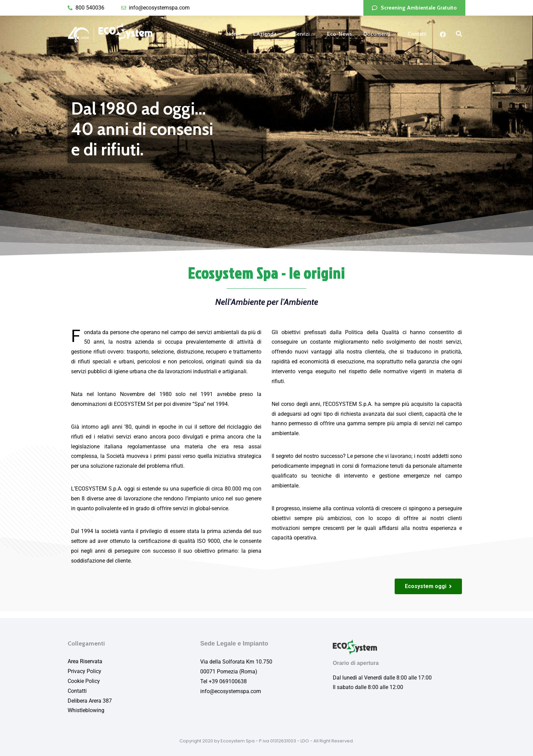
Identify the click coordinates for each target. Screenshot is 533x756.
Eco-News (339, 34)
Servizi (302, 34)
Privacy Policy (84, 671)
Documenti (377, 34)
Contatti (417, 34)
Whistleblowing (86, 710)
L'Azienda (265, 34)
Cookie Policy (84, 681)
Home (234, 34)
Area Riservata (85, 661)
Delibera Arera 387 (90, 701)
